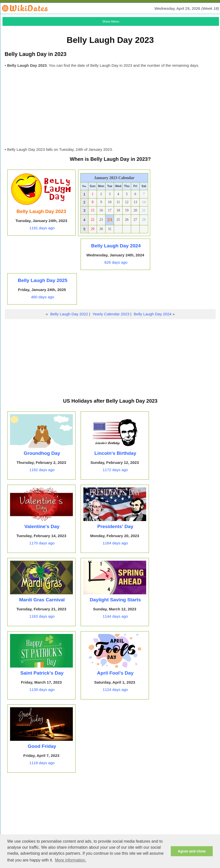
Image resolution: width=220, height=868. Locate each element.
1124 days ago (115, 690)
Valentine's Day (42, 526)
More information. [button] (71, 860)
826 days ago (116, 262)
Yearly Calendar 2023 (111, 314)
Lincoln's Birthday (115, 453)
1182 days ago (42, 470)
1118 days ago (42, 763)
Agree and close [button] (192, 851)
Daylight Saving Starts (115, 600)
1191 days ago (42, 228)
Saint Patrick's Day (42, 673)
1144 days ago (115, 616)
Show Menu (111, 21)
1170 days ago (42, 543)
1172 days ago (115, 470)
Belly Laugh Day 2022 (69, 314)
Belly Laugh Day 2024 (116, 246)
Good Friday (42, 746)
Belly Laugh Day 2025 (43, 280)
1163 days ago (42, 616)
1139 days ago (42, 690)
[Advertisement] (110, 109)
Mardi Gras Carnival (42, 600)
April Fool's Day (115, 673)
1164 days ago (115, 543)
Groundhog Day (42, 453)
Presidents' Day (115, 526)
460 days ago (42, 297)
